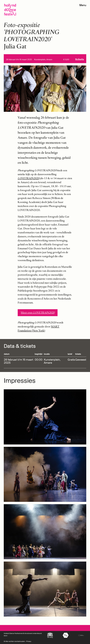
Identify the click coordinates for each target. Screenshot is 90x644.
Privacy (29, 641)
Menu (83, 5)
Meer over (38, 313)
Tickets (80, 59)
